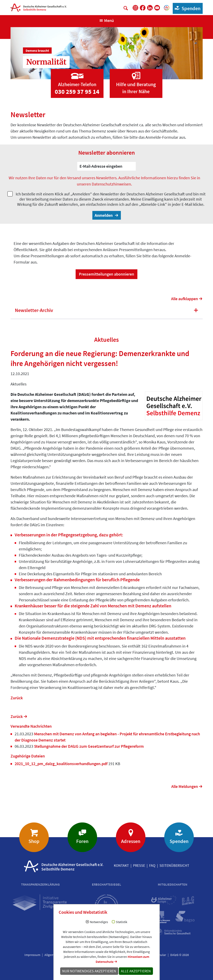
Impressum (32, 955)
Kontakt (121, 865)
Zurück (17, 698)
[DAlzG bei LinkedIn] (150, 8)
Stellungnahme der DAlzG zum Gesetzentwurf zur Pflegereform (89, 746)
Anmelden (104, 215)
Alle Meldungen (185, 786)
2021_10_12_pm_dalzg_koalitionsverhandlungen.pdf (61, 764)
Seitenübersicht (174, 865)
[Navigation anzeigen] (106, 20)
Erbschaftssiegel (106, 884)
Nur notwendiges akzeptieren (89, 971)
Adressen (131, 841)
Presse (139, 865)
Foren (82, 841)
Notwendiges (99, 922)
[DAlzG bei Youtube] (157, 8)
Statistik (122, 922)
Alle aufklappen (184, 299)
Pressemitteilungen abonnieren (106, 274)
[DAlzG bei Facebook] (143, 8)
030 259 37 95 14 (77, 91)
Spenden (187, 8)
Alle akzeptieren (136, 971)
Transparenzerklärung (40, 884)
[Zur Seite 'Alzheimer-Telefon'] (77, 79)
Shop (34, 841)
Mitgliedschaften (173, 884)
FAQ (152, 865)
